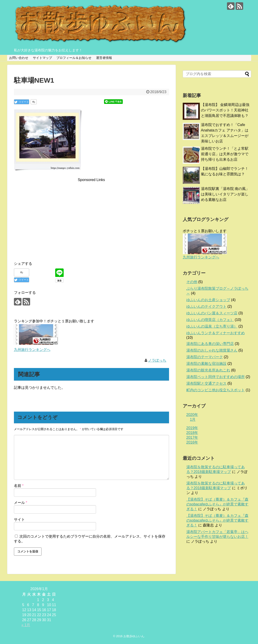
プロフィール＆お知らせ (74, 58)
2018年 (192, 433)
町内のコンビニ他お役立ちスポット (216, 390)
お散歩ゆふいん (134, 636)
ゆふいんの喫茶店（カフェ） (210, 320)
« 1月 (26, 625)
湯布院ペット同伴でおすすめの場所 (216, 377)
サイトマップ (42, 58)
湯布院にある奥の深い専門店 (210, 344)
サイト (19, 519)
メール (21, 503)
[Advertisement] (91, 215)
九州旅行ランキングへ (32, 350)
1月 (193, 419)
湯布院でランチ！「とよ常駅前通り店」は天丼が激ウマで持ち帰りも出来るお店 (225, 154)
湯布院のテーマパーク (205, 357)
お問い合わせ (19, 58)
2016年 (192, 442)
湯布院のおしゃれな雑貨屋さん (212, 350)
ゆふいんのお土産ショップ (208, 300)
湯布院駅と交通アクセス (206, 383)
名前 (19, 486)
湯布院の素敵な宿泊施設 (206, 364)
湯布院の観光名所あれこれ (208, 370)
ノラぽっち (157, 360)
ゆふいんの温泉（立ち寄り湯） (212, 326)
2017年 (192, 438)
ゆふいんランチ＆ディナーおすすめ (216, 333)
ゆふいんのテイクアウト (206, 306)
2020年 (192, 415)
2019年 (192, 428)
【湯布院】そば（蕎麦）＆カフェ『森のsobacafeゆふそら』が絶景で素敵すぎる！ (218, 504)
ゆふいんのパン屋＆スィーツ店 (212, 313)
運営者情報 (104, 58)
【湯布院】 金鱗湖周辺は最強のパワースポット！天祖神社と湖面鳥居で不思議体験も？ (225, 110)
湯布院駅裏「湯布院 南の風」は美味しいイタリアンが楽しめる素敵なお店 (225, 194)
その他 (192, 282)
